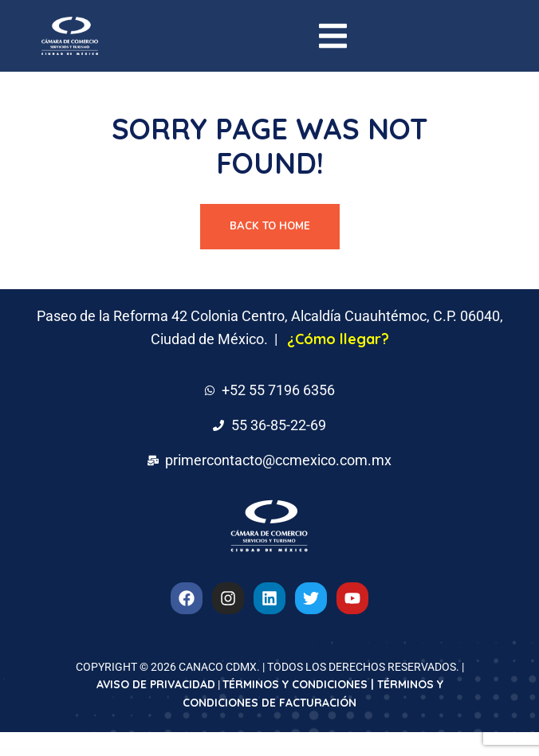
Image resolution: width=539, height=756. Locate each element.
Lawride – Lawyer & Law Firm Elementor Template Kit (237, 752)
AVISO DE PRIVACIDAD (156, 684)
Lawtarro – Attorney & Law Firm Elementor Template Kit (294, 752)
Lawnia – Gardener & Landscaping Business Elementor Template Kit (146, 752)
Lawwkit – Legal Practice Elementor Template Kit (412, 752)
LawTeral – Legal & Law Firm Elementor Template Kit (352, 752)
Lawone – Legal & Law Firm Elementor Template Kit (178, 752)
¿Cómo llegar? (338, 339)
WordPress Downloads (121, 752)
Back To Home (270, 226)
